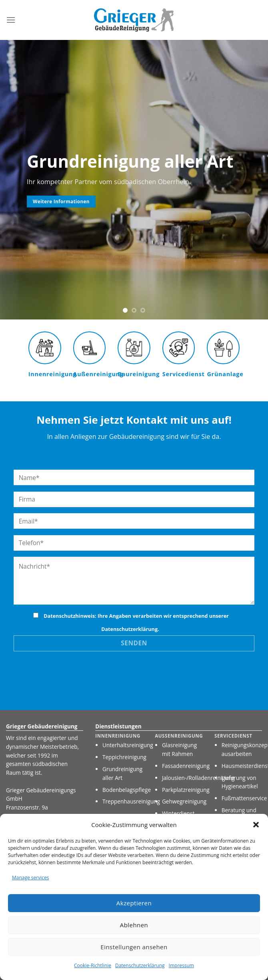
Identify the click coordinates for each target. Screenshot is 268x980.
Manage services (30, 878)
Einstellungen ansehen (134, 947)
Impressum (181, 965)
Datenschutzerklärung (140, 965)
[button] (256, 825)
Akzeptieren (134, 903)
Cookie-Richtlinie (93, 965)
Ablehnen (134, 925)
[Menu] (11, 20)
